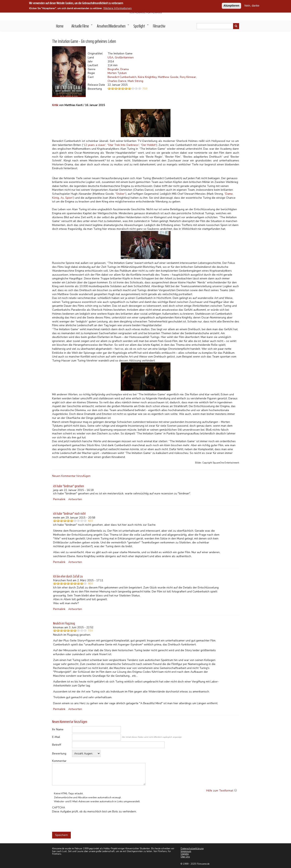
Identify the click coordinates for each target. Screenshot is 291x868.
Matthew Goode (168, 77)
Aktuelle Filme (82, 27)
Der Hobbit (148, 145)
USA (110, 57)
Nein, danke (252, 6)
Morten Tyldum (117, 73)
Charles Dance (117, 81)
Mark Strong (135, 81)
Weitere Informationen (117, 8)
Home (60, 26)
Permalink (59, 499)
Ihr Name (58, 729)
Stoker (120, 194)
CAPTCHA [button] (59, 808)
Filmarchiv (159, 26)
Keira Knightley (147, 77)
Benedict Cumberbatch (122, 77)
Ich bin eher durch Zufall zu (68, 576)
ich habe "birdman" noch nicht (69, 514)
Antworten (75, 499)
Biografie (113, 69)
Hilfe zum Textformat (220, 791)
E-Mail (56, 737)
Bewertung (59, 754)
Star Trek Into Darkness (123, 145)
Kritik (55, 105)
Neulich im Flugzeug (64, 623)
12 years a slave (94, 145)
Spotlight (141, 27)
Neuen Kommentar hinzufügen (71, 476)
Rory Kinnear (188, 77)
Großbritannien (124, 57)
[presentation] (82, 821)
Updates (185, 854)
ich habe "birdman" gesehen (69, 486)
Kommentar (59, 761)
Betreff (57, 745)
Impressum (186, 851)
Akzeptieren (231, 6)
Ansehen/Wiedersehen (113, 27)
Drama (125, 69)
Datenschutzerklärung (192, 849)
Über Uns (185, 857)
